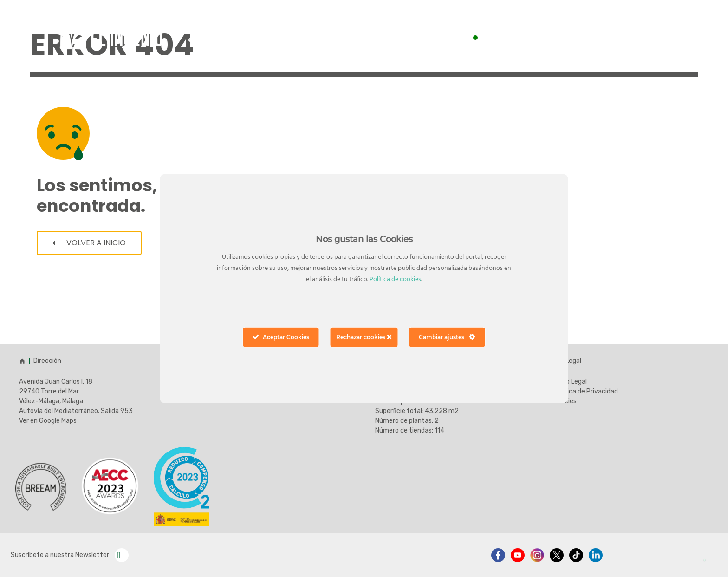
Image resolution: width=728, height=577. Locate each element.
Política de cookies (395, 279)
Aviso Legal (570, 382)
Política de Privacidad (586, 391)
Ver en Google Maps (48, 421)
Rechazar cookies (364, 337)
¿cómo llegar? (218, 37)
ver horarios (632, 37)
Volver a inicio (89, 243)
